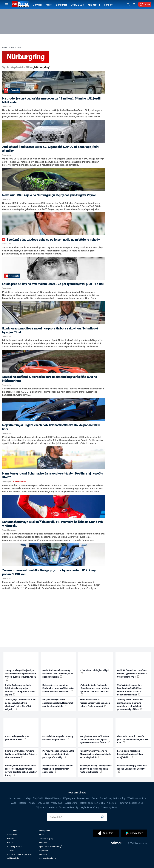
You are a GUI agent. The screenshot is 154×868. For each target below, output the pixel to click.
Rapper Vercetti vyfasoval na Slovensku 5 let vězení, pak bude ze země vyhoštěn (95, 754)
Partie (95, 798)
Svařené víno (71, 803)
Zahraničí (61, 5)
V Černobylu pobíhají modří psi (94, 672)
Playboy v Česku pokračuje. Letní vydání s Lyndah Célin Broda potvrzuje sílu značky (58, 754)
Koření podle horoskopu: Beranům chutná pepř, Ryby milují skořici (130, 754)
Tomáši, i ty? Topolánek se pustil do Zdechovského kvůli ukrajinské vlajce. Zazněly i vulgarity (21, 704)
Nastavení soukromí (48, 858)
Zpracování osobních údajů (51, 846)
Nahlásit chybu (13, 858)
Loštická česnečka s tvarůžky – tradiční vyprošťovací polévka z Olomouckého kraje (132, 674)
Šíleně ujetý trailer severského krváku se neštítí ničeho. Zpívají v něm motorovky (21, 754)
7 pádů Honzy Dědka (39, 803)
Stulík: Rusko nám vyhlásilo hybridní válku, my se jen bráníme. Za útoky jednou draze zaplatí (20, 690)
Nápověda (43, 850)
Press (42, 835)
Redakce (43, 854)
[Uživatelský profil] (134, 4)
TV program (69, 798)
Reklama (11, 838)
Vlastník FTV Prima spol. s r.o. (19, 854)
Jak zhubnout (15, 798)
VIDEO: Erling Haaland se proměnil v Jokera (17, 738)
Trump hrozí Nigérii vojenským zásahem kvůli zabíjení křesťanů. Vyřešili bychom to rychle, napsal (21, 675)
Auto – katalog (19, 803)
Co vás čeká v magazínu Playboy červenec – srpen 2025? (58, 738)
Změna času (83, 798)
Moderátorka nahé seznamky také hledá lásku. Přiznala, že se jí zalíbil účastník (58, 674)
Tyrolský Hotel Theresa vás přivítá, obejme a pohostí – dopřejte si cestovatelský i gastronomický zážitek (130, 704)
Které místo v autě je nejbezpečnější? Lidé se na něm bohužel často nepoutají (95, 703)
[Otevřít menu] (7, 4)
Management (45, 831)
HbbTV (10, 843)
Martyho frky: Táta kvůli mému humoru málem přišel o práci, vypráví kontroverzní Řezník (95, 740)
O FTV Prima (12, 831)
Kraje (49, 5)
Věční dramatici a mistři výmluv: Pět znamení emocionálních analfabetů (58, 769)
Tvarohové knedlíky (69, 807)
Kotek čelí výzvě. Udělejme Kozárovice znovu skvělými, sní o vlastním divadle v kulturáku (58, 688)
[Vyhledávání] (128, 5)
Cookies (10, 850)
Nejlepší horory (53, 798)
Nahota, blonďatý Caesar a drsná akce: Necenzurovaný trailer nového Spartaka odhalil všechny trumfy (21, 770)
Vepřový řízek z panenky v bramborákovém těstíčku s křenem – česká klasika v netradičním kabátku (130, 690)
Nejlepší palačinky (90, 807)
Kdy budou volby (117, 798)
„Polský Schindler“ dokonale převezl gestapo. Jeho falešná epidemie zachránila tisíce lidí (94, 690)
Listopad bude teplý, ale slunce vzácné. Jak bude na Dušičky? (132, 769)
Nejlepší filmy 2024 (33, 798)
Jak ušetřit (94, 5)
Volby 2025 (77, 5)
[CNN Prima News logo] (20, 4)
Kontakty (43, 843)
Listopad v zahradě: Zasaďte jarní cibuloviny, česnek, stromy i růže (132, 740)
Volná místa (12, 835)
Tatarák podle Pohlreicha (92, 803)
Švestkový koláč (109, 807)
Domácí (37, 5)
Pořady (108, 5)
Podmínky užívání (14, 846)
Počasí (103, 798)
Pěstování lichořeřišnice (131, 803)
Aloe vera (112, 803)
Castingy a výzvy (46, 838)
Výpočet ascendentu (47, 807)
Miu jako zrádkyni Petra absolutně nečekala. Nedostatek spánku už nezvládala (58, 703)
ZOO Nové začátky (137, 798)
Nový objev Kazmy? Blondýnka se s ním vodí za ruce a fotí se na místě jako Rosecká (96, 769)
